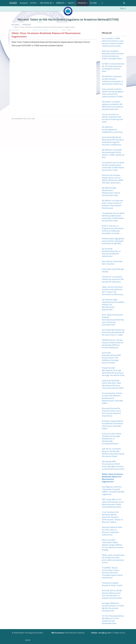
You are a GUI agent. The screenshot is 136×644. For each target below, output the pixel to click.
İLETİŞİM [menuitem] (93, 3)
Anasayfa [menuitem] (24, 3)
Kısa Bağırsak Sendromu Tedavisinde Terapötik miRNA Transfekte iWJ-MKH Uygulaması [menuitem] (113, 491)
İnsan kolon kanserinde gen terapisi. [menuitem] (113, 270)
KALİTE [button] (72, 3)
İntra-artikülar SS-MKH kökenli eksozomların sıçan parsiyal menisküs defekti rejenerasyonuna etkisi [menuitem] (113, 42)
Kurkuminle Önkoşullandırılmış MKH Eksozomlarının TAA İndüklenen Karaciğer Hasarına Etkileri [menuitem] (111, 358)
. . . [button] (101, 3)
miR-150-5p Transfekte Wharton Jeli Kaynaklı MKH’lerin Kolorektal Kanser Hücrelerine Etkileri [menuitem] (113, 453)
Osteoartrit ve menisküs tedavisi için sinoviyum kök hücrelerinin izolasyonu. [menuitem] (113, 279)
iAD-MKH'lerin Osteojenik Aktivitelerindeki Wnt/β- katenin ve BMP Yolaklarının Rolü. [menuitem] (113, 154)
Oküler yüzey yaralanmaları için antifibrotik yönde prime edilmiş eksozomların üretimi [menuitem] (113, 559)
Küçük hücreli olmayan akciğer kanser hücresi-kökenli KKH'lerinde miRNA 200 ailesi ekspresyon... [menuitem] (112, 179)
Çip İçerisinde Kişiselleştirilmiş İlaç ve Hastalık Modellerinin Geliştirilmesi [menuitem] (111, 253)
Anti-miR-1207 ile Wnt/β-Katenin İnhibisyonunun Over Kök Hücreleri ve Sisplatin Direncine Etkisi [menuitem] (112, 594)
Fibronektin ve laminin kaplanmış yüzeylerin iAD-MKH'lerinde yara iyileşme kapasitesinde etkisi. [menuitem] (112, 106)
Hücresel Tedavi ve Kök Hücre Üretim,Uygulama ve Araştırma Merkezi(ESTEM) (68, 20)
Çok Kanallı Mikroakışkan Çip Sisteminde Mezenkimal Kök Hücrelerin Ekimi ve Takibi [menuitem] (113, 332)
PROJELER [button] (83, 3)
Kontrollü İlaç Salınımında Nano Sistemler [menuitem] (112, 263)
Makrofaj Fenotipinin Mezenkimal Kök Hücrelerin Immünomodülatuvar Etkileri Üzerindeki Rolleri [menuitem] (113, 55)
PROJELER (27, 25)
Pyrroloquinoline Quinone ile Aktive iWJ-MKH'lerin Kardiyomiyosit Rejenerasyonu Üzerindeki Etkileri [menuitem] (112, 398)
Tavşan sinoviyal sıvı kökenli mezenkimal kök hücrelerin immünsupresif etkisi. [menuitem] (113, 118)
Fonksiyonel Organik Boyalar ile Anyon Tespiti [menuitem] (112, 584)
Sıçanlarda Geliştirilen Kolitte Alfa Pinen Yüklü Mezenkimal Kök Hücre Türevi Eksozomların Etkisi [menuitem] (113, 384)
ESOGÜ (13, 3)
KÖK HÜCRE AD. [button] (47, 3)
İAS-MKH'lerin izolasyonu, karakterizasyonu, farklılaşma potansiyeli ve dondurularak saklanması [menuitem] (113, 80)
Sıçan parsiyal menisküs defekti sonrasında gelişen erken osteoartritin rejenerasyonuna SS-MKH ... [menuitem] (113, 93)
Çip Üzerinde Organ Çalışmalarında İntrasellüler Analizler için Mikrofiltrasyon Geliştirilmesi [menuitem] (113, 305)
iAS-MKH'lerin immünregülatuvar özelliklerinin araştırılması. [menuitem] (113, 130)
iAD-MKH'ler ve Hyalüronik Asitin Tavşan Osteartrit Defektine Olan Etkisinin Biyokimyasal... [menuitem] (112, 204)
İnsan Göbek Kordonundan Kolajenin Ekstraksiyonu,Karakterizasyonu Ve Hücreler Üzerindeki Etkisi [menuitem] (113, 320)
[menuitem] (113, 478)
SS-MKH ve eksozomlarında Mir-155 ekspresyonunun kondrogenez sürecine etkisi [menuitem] (113, 68)
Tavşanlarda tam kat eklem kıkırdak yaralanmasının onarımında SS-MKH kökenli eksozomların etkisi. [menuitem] (113, 166)
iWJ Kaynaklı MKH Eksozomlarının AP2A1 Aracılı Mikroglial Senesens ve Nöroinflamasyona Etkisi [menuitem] (113, 465)
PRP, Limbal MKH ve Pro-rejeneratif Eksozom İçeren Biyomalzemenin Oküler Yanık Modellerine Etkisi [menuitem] (113, 503)
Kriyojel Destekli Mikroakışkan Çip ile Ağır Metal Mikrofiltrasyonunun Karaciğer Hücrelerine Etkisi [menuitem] (113, 372)
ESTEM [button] (34, 3)
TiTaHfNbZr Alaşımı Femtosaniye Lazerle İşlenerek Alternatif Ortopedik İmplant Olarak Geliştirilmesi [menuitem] (112, 573)
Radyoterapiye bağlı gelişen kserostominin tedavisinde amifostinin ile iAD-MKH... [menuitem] (113, 241)
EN (125, 9)
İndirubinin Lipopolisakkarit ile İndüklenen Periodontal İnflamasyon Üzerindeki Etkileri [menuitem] (113, 425)
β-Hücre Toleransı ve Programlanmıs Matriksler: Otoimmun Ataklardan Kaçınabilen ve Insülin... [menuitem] (113, 230)
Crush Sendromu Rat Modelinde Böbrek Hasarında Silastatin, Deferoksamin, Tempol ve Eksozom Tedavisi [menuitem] (112, 517)
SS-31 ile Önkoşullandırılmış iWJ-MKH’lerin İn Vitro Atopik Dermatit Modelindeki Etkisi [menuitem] (113, 620)
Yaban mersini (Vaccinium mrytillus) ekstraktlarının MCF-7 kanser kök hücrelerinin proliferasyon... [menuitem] (113, 291)
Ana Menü (15, 25)
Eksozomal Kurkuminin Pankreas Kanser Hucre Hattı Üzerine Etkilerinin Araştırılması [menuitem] (112, 412)
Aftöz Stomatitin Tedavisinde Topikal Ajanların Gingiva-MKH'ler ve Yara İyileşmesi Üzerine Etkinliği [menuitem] (113, 545)
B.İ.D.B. (28, 640)
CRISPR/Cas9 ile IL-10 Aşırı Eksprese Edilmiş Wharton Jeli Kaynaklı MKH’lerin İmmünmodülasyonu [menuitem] (113, 344)
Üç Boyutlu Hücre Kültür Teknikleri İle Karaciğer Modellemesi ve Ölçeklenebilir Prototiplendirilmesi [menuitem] (112, 439)
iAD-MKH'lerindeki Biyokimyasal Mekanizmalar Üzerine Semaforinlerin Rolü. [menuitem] (111, 192)
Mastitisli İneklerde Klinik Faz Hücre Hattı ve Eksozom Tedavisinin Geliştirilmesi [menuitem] (112, 531)
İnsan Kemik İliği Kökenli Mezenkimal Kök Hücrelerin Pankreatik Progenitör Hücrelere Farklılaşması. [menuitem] (113, 141)
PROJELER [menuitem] (107, 33)
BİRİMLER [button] (61, 3)
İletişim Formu (120, 633)
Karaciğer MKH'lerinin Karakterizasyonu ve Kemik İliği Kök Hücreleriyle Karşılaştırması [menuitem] (113, 607)
